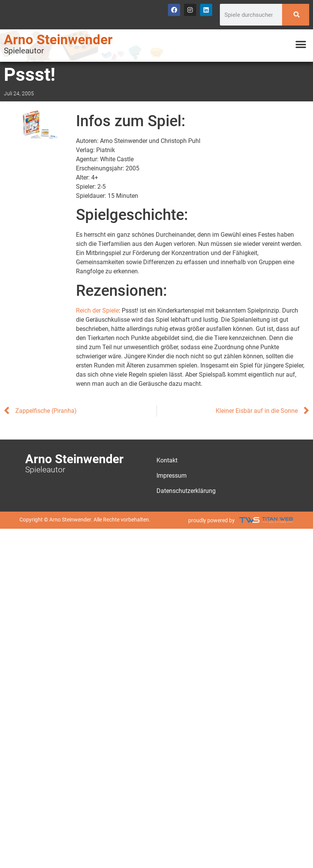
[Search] (296, 15)
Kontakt (167, 460)
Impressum (172, 476)
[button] (301, 45)
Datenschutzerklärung (186, 491)
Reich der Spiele (97, 310)
